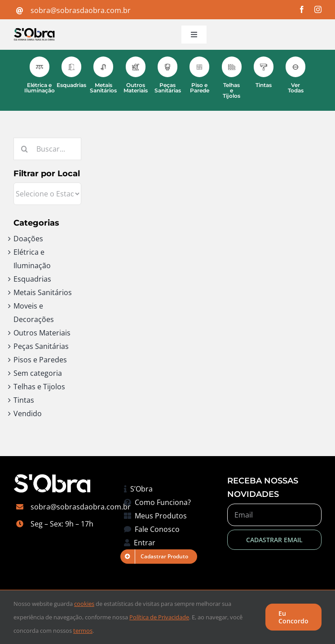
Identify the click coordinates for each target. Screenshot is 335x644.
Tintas (24, 400)
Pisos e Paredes (40, 360)
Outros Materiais (42, 333)
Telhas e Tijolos (39, 387)
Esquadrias (32, 279)
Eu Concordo (293, 617)
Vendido (28, 413)
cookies (84, 604)
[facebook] (302, 9)
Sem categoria (38, 373)
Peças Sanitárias (41, 346)
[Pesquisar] (25, 149)
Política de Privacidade (159, 617)
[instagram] (318, 9)
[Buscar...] (47, 149)
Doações (28, 239)
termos (83, 631)
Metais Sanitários (43, 292)
